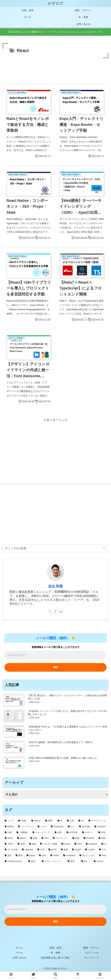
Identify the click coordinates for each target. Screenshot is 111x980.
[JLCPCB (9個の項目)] (72, 832)
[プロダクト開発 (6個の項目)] (49, 843)
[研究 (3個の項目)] (72, 861)
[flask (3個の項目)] (103, 855)
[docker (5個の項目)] (66, 843)
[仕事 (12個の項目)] (9, 832)
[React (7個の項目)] (9, 838)
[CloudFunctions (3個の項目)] (15, 861)
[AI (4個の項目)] (104, 843)
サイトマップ (92, 957)
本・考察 (56, 952)
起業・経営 (56, 947)
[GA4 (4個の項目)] (41, 849)
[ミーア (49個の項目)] (9, 820)
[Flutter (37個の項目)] (23, 820)
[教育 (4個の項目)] (65, 849)
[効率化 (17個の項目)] (9, 826)
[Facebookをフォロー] (56, 611)
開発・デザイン (92, 947)
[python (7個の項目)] (22, 838)
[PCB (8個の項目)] (102, 832)
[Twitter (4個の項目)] (55, 855)
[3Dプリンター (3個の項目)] (87, 855)
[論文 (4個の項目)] (8, 855)
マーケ (19, 952)
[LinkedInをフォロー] (61, 611)
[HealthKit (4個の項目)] (28, 849)
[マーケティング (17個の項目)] (97, 820)
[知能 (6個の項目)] (76, 838)
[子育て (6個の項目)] (9, 843)
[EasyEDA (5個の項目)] (92, 843)
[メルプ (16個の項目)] (42, 826)
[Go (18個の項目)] (81, 820)
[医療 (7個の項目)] (34, 838)
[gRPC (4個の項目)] (53, 849)
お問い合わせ (19, 957)
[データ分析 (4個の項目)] (11, 849)
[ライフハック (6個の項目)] (61, 838)
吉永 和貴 (56, 585)
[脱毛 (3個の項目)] (33, 861)
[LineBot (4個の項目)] (90, 849)
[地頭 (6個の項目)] (33, 843)
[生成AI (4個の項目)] (77, 849)
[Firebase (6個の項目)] (89, 838)
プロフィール (92, 952)
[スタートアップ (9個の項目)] (42, 832)
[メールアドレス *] (55, 909)
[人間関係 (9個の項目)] (22, 832)
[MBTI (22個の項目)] (49, 820)
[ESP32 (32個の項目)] (36, 820)
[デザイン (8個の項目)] (88, 832)
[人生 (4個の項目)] (103, 849)
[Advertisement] (55, 69)
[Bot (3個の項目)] (86, 861)
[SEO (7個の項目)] (45, 838)
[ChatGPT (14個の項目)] (100, 826)
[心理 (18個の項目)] (71, 820)
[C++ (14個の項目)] (72, 826)
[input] (55, 548)
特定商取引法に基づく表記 (56, 957)
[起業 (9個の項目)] (59, 832)
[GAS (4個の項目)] (43, 855)
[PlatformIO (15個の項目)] (57, 826)
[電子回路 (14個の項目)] (85, 826)
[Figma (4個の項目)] (31, 855)
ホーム (19, 947)
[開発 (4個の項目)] (19, 855)
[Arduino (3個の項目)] (100, 861)
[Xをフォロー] (50, 611)
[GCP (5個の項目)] (78, 843)
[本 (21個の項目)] (60, 820)
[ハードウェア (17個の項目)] (26, 826)
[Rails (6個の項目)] (102, 838)
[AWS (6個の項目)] (21, 843)
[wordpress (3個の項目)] (69, 855)
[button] (105, 548)
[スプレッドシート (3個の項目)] (53, 861)
